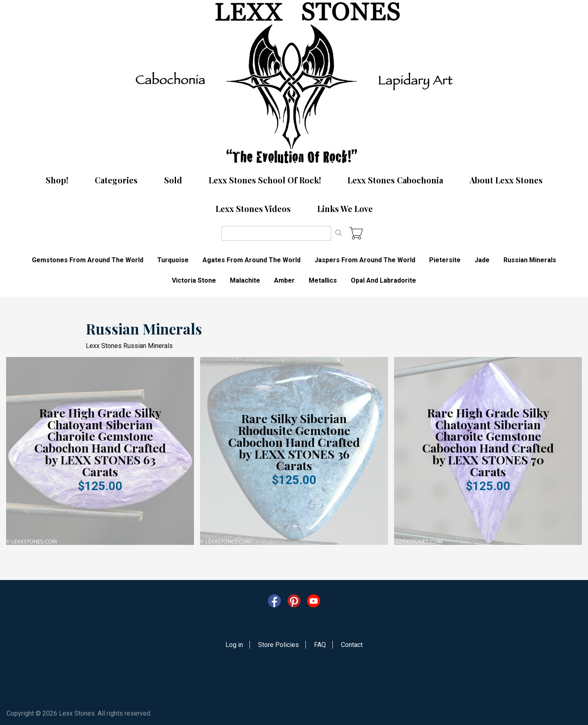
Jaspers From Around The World (365, 260)
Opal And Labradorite (383, 280)
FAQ (320, 645)
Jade (482, 260)
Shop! (57, 180)
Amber (284, 280)
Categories (116, 180)
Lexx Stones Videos (253, 209)
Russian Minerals (530, 260)
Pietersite (445, 260)
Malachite (245, 280)
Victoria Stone (194, 280)
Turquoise (173, 260)
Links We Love (345, 209)
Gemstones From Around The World (88, 260)
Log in (234, 645)
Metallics (323, 280)
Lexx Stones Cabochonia (395, 180)
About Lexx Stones (506, 180)
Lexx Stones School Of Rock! (265, 180)
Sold (173, 180)
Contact (352, 645)
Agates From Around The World (252, 260)
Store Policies (278, 645)
